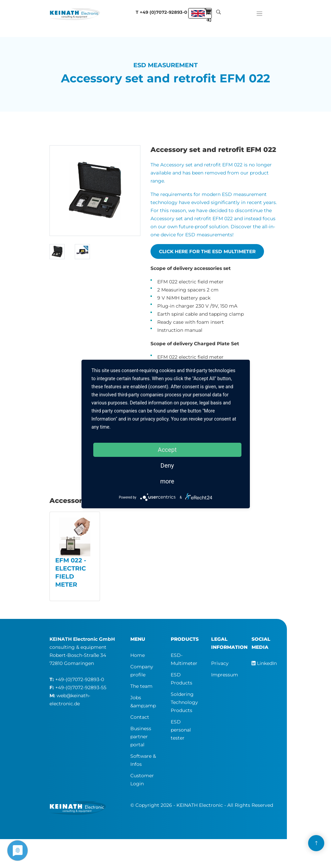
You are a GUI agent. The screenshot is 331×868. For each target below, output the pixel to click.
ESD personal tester (181, 730)
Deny (167, 465)
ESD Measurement (165, 65)
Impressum (225, 675)
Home (138, 655)
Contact (140, 717)
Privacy (220, 663)
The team (141, 686)
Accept (167, 450)
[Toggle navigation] (259, 12)
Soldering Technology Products (184, 702)
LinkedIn (264, 663)
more (167, 481)
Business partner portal (141, 737)
